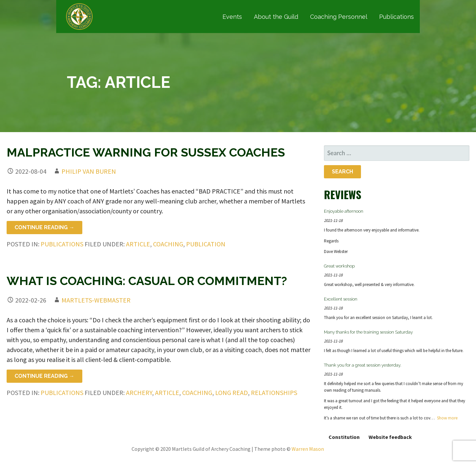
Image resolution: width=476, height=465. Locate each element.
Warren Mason (308, 449)
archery (139, 393)
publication (206, 244)
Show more (447, 418)
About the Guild (276, 17)
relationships (274, 393)
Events (232, 17)
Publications (397, 17)
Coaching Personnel (339, 17)
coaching (168, 244)
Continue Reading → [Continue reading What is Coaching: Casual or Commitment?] (44, 376)
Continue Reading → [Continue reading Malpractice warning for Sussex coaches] (44, 227)
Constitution (344, 437)
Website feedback (390, 437)
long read (232, 393)
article (138, 244)
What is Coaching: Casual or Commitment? (147, 281)
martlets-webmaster (96, 300)
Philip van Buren (89, 171)
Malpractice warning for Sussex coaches (146, 152)
